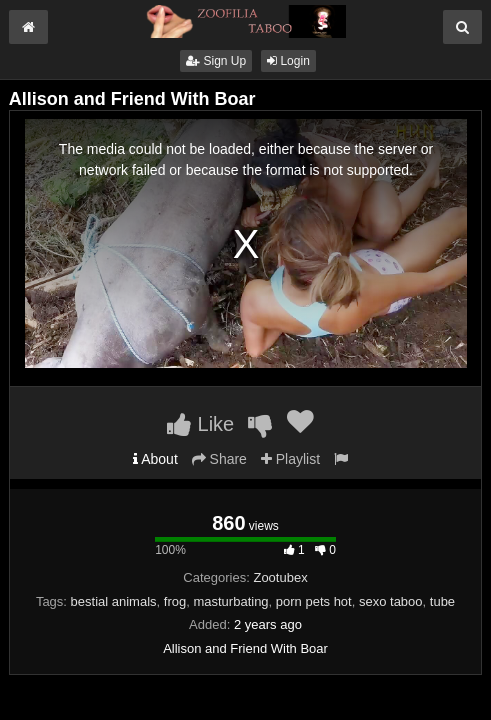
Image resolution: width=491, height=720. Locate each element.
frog (175, 601)
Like (200, 424)
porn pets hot (314, 601)
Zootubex (280, 577)
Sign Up (216, 61)
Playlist (290, 459)
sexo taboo (391, 601)
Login (288, 61)
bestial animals (114, 601)
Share (219, 459)
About (155, 459)
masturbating (230, 601)
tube (442, 601)
